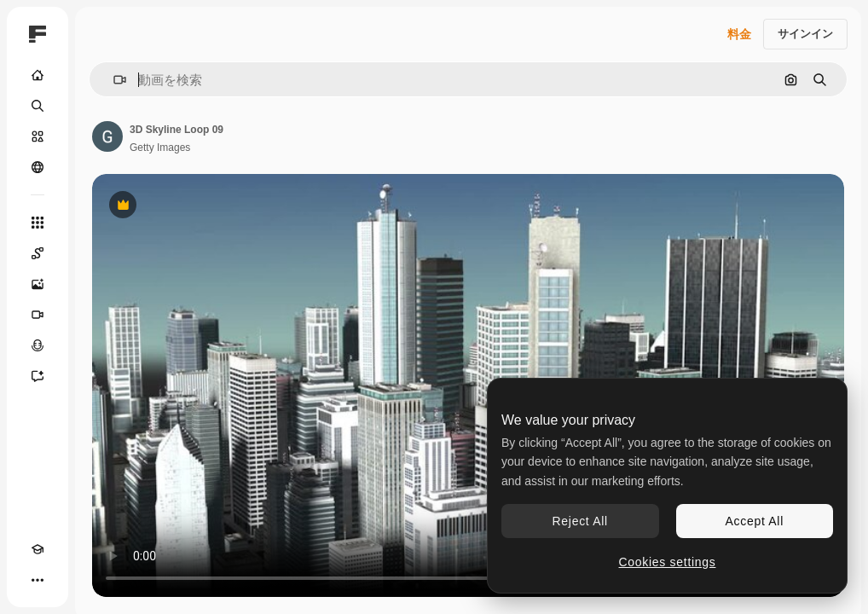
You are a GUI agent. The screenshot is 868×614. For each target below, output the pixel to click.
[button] (113, 80)
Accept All (755, 521)
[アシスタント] (38, 376)
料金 (739, 34)
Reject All (580, 521)
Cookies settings (668, 562)
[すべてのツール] (38, 223)
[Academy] (38, 549)
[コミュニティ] (38, 167)
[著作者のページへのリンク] (107, 136)
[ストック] (38, 136)
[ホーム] (38, 75)
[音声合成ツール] (38, 345)
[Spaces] (38, 253)
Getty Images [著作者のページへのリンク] (160, 148)
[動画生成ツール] (38, 315)
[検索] (38, 106)
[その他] (38, 580)
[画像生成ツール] (38, 284)
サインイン (805, 34)
